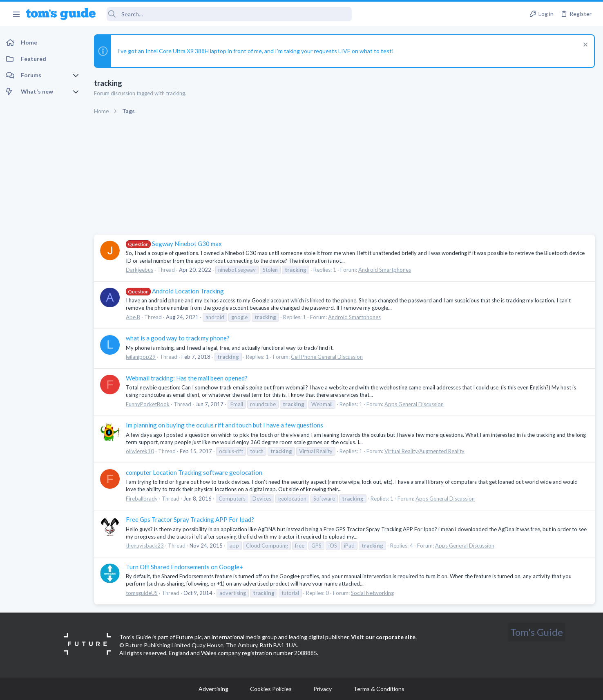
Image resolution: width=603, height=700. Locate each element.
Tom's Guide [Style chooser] (537, 632)
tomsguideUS (142, 593)
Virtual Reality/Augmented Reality (424, 451)
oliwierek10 (140, 451)
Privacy (323, 689)
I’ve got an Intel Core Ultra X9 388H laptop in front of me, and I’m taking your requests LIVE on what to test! (256, 51)
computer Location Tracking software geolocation (194, 472)
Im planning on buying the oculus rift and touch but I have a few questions (224, 425)
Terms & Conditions (379, 689)
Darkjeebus (140, 270)
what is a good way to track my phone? (178, 338)
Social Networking (372, 593)
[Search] (229, 14)
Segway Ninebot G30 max (174, 244)
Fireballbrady (142, 499)
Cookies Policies (271, 689)
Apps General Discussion (414, 404)
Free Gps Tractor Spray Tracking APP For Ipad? (190, 519)
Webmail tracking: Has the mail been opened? (187, 378)
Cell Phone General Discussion (327, 357)
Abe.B (133, 317)
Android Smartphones (385, 270)
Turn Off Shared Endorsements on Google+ (184, 567)
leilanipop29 (141, 357)
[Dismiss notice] (584, 46)
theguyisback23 (145, 546)
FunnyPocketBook (148, 404)
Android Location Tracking (175, 291)
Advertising (213, 689)
